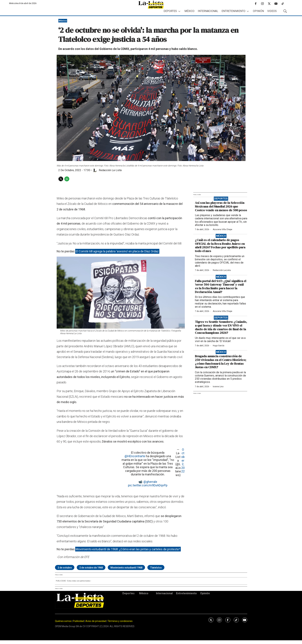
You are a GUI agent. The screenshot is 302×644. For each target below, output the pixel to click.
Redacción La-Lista (222, 270)
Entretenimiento (233, 11)
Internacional (208, 11)
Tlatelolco (156, 568)
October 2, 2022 (183, 460)
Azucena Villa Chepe (222, 229)
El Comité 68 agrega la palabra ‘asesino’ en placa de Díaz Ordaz (117, 251)
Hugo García (219, 346)
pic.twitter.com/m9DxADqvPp (148, 485)
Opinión (258, 11)
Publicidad (79, 621)
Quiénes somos (63, 621)
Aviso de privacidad (96, 621)
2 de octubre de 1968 (91, 568)
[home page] (151, 5)
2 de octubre (65, 568)
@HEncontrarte (135, 456)
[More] (179, 11)
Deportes (170, 11)
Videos (272, 11)
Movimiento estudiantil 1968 (126, 568)
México (189, 11)
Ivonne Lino (218, 387)
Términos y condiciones (120, 621)
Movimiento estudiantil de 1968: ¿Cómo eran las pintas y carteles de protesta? (128, 549)
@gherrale (150, 482)
